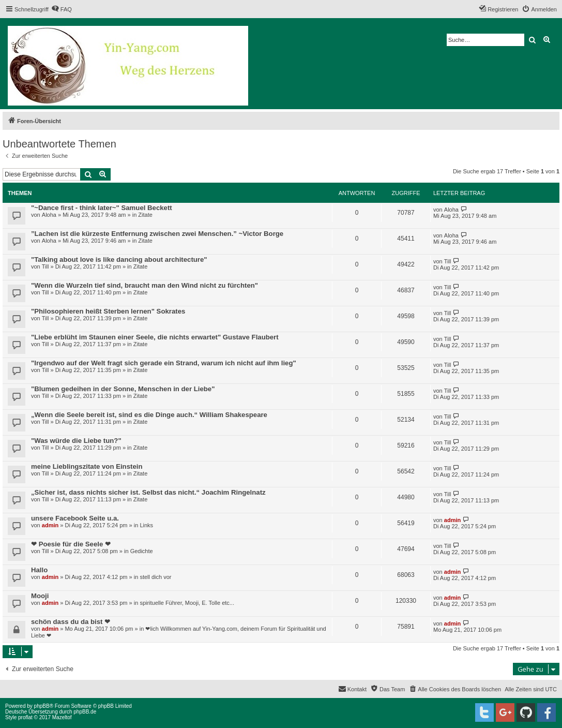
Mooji (40, 596)
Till (45, 266)
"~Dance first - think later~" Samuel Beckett (102, 208)
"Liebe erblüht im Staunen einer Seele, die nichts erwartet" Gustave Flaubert (155, 337)
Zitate (145, 215)
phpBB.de (85, 712)
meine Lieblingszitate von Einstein (87, 466)
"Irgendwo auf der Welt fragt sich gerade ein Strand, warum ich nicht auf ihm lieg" (164, 363)
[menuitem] (62, 9)
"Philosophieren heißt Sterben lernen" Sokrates (108, 311)
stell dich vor (155, 577)
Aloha (49, 215)
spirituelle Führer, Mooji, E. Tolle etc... (187, 603)
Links (146, 525)
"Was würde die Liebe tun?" (76, 441)
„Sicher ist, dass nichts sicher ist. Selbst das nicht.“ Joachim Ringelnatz (148, 492)
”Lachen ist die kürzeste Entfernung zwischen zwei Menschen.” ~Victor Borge (157, 234)
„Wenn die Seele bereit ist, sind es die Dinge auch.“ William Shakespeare (149, 415)
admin (50, 525)
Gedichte (142, 551)
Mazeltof (62, 717)
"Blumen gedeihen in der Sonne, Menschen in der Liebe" (123, 389)
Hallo (39, 570)
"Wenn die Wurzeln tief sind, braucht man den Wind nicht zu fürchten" (145, 285)
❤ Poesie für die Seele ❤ (71, 544)
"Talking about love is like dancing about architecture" (119, 259)
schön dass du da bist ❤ (71, 622)
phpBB (42, 706)
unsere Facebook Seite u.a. (75, 518)
